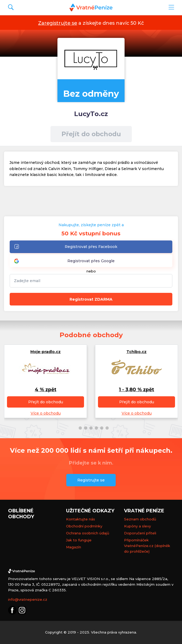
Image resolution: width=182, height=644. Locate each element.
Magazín (74, 547)
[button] (75, 428)
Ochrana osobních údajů (88, 533)
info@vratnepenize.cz (28, 599)
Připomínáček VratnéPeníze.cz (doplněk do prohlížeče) (147, 546)
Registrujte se (91, 480)
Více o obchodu (46, 413)
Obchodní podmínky (84, 526)
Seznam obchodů (140, 519)
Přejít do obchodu (91, 134)
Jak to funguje (79, 540)
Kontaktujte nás (81, 519)
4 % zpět (46, 389)
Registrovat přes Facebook (66, 247)
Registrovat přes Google (64, 261)
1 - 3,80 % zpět (136, 389)
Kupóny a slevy (137, 526)
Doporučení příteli (140, 533)
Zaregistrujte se (58, 23)
